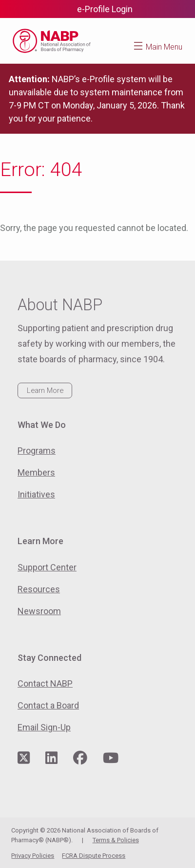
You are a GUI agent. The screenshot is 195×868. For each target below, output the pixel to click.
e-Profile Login (105, 9)
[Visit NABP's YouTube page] (111, 758)
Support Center (47, 567)
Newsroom (39, 611)
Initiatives (36, 494)
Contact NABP (45, 683)
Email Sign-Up (44, 727)
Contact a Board (48, 705)
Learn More (45, 390)
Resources (39, 589)
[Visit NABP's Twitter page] (24, 758)
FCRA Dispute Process (94, 856)
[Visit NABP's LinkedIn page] (51, 758)
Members (36, 472)
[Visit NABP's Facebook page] (80, 758)
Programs (37, 451)
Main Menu (164, 47)
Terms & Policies (116, 840)
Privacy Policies (33, 856)
